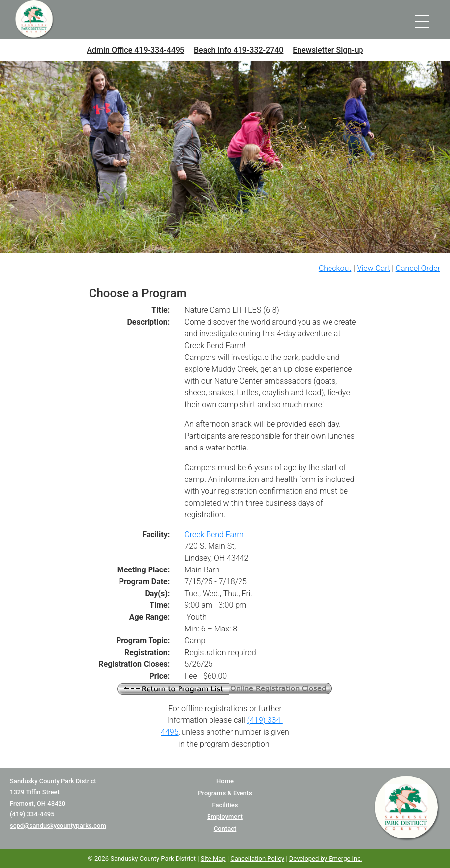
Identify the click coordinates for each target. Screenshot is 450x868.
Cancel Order (418, 268)
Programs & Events (225, 793)
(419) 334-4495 (32, 814)
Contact (225, 828)
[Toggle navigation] (422, 20)
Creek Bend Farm (214, 534)
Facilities (225, 805)
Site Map (213, 858)
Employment (225, 817)
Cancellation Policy (257, 858)
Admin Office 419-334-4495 (135, 50)
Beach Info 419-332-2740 (239, 50)
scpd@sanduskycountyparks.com (58, 825)
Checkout (335, 268)
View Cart (374, 268)
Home (225, 781)
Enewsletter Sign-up (328, 50)
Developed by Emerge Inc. (326, 858)
